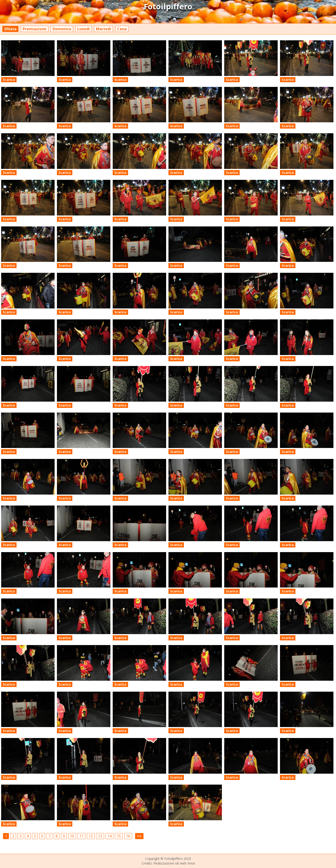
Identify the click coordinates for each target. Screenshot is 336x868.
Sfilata (10, 29)
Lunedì (84, 29)
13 (100, 836)
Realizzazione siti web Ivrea (174, 863)
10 (72, 836)
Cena (122, 29)
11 (81, 836)
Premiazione (35, 29)
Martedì (103, 29)
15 (119, 836)
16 (128, 836)
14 (109, 836)
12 (91, 836)
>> (139, 836)
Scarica (9, 80)
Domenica (62, 29)
